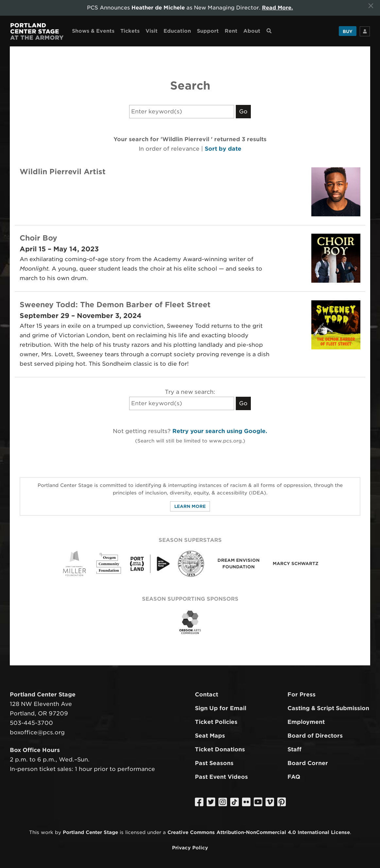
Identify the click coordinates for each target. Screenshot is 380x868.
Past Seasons (214, 763)
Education (177, 31)
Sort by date (223, 148)
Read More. (278, 8)
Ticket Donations (220, 749)
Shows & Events (93, 31)
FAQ (294, 776)
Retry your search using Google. (220, 431)
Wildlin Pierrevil (52, 171)
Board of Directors (315, 735)
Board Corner (308, 763)
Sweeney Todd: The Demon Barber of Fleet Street (115, 304)
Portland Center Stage (90, 832)
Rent (231, 31)
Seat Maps (210, 735)
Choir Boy (38, 238)
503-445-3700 (31, 723)
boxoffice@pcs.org (37, 732)
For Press (302, 694)
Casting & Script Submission (328, 708)
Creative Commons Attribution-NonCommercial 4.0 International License (259, 832)
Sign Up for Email (221, 708)
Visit (152, 31)
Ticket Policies (216, 722)
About (252, 31)
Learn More (190, 506)
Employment (306, 722)
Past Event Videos (221, 776)
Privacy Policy (190, 847)
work (47, 832)
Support (208, 31)
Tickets (130, 31)
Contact (207, 694)
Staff (294, 749)
